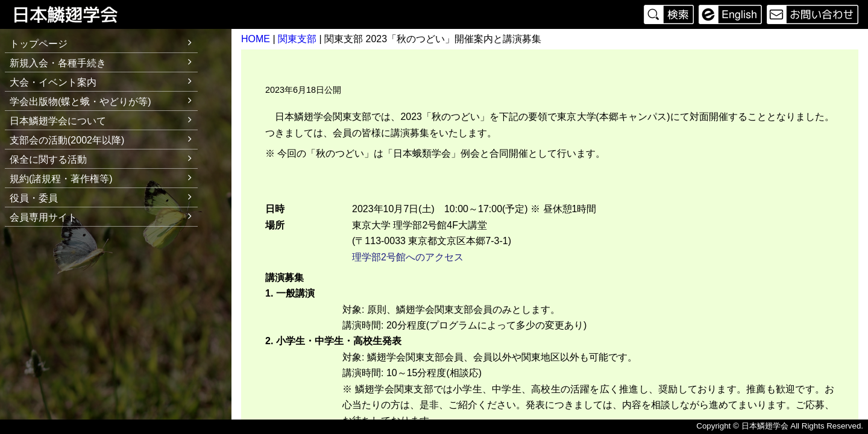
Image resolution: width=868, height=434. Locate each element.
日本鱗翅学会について (104, 119)
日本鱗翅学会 (74, 14)
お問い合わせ (811, 14)
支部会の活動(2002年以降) (104, 138)
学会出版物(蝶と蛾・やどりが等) (104, 100)
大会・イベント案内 (104, 80)
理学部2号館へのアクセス (408, 257)
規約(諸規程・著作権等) (104, 177)
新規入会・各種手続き (104, 61)
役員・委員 (104, 196)
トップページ (39, 44)
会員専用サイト (43, 217)
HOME (256, 39)
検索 (670, 14)
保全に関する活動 (104, 158)
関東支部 (297, 39)
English (730, 14)
